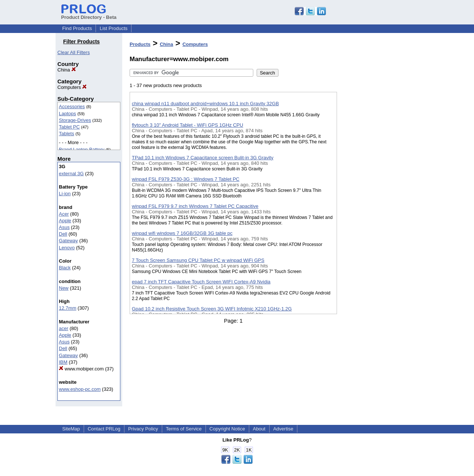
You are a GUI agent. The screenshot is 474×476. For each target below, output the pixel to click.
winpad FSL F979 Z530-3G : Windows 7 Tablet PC (186, 179)
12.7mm (68, 308)
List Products (114, 28)
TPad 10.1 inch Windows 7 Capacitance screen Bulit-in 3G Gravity (203, 158)
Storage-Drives (75, 120)
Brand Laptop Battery (82, 149)
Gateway (68, 241)
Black (65, 268)
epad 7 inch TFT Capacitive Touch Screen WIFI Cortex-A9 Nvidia (201, 282)
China (67, 70)
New (64, 288)
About (259, 429)
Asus (64, 227)
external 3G (71, 174)
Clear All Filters (74, 52)
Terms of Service (184, 429)
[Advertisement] (374, 192)
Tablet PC (69, 127)
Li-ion (65, 194)
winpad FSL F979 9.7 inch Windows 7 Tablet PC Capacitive (195, 206)
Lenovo (67, 248)
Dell (63, 234)
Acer (64, 214)
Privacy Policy (143, 429)
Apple (65, 221)
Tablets (66, 134)
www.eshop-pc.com (80, 389)
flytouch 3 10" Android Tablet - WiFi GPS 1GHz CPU (188, 125)
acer (64, 328)
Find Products (77, 28)
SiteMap (71, 429)
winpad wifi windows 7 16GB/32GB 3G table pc (182, 233)
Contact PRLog (104, 429)
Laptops (67, 114)
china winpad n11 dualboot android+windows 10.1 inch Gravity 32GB (205, 104)
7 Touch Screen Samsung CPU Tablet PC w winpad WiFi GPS (198, 260)
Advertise (283, 429)
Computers (72, 87)
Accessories (72, 106)
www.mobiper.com (81, 369)
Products (140, 44)
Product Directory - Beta (89, 14)
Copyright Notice (227, 429)
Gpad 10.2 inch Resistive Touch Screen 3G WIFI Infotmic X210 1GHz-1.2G (212, 309)
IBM (63, 362)
